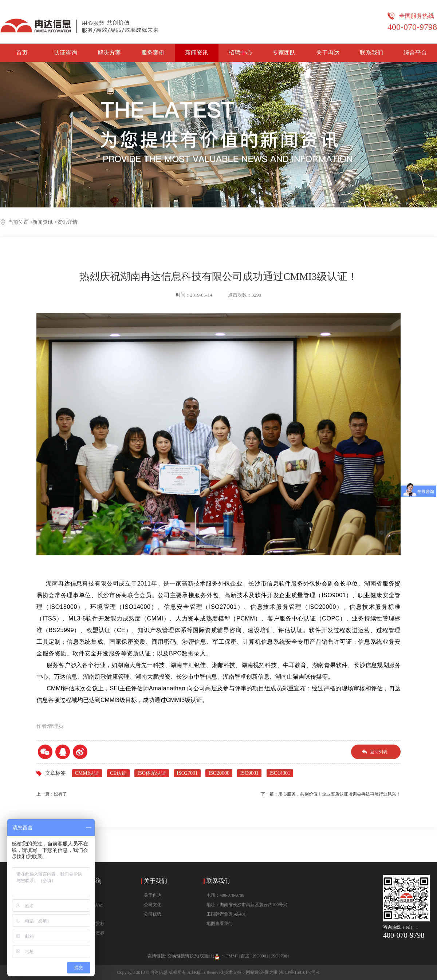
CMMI (231, 956)
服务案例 (153, 53)
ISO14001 (280, 773)
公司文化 (153, 905)
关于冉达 (328, 53)
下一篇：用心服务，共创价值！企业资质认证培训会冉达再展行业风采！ (331, 794)
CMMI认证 (87, 773)
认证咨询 (66, 53)
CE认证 (118, 773)
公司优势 (153, 914)
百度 (245, 956)
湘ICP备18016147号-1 (300, 972)
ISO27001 (187, 773)
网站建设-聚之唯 (262, 972)
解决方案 (109, 53)
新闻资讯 (197, 53)
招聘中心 (240, 53)
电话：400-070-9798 (225, 895)
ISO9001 (249, 773)
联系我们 (371, 53)
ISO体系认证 (152, 773)
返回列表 (379, 752)
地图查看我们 (220, 924)
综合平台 (415, 53)
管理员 (56, 726)
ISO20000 (219, 773)
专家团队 (284, 53)
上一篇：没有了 (52, 794)
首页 (22, 53)
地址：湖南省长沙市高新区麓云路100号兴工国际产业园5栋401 (247, 909)
